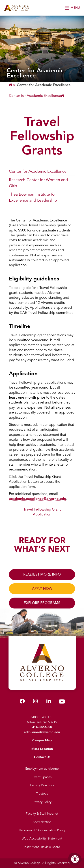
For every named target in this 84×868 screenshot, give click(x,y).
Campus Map (42, 740)
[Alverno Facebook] (22, 702)
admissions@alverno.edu (42, 732)
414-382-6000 (42, 727)
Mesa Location (42, 749)
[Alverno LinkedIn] (49, 702)
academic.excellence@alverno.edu (38, 499)
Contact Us (42, 757)
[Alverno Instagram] (35, 702)
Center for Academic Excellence (44, 85)
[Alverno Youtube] (62, 703)
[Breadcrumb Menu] (37, 96)
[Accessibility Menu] (75, 859)
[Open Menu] (73, 8)
